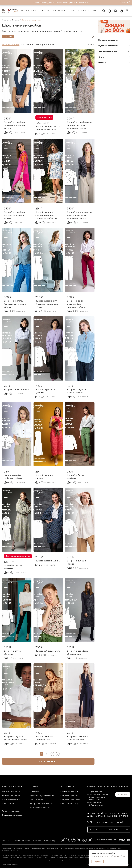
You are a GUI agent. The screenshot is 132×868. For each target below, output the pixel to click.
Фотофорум (67, 786)
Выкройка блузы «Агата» (48, 651)
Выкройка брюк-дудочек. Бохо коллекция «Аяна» (76, 304)
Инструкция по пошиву (41, 803)
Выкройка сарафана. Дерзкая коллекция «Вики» (15, 215)
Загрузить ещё (48, 761)
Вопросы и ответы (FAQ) (44, 841)
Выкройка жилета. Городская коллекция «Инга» (15, 304)
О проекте (35, 792)
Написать (123, 794)
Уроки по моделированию (42, 796)
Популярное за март (70, 803)
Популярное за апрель (71, 800)
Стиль (114, 57)
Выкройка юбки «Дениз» (17, 390)
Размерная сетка (22, 841)
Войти (125, 3)
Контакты (6, 841)
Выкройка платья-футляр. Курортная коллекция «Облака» (46, 215)
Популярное (8, 803)
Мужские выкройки (114, 46)
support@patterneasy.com (106, 840)
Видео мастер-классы (12, 815)
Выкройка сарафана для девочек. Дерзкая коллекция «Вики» (80, 125)
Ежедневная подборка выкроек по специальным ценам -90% (61, 3)
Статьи (34, 786)
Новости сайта (37, 800)
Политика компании (10, 864)
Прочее (114, 63)
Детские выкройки (114, 51)
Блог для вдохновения (40, 807)
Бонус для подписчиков (18, 556)
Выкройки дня (44, 117)
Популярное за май (69, 796)
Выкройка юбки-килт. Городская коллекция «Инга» (47, 304)
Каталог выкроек (13, 786)
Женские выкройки (114, 40)
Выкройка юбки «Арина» (48, 561)
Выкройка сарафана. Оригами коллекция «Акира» (15, 125)
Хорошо (98, 861)
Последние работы (69, 792)
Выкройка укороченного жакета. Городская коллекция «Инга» (80, 215)
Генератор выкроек (11, 811)
